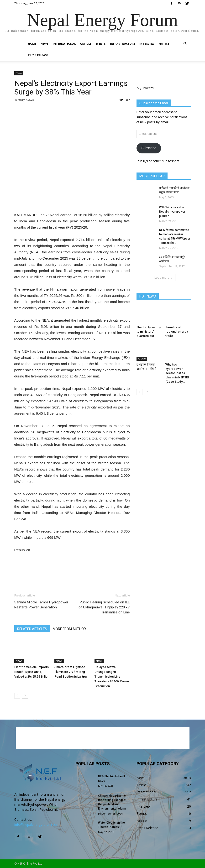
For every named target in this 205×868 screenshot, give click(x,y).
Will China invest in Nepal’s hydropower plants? (172, 212)
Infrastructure (123, 44)
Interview (147, 44)
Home (32, 44)
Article (86, 44)
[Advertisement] (72, 200)
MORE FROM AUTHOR (69, 629)
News (45, 44)
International (64, 44)
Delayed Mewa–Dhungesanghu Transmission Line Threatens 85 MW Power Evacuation (112, 677)
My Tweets (145, 88)
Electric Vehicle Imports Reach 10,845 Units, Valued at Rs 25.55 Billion (32, 672)
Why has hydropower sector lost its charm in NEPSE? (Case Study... (177, 373)
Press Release (38, 55)
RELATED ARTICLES (32, 629)
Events (101, 44)
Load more (164, 278)
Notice (164, 44)
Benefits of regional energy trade (177, 332)
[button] (185, 44)
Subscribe (149, 148)
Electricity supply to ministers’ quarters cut (149, 332)
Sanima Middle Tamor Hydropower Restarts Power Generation (41, 605)
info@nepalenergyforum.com (37, 824)
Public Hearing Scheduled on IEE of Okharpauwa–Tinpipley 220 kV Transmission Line (104, 607)
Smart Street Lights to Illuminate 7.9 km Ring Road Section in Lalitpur (71, 672)
